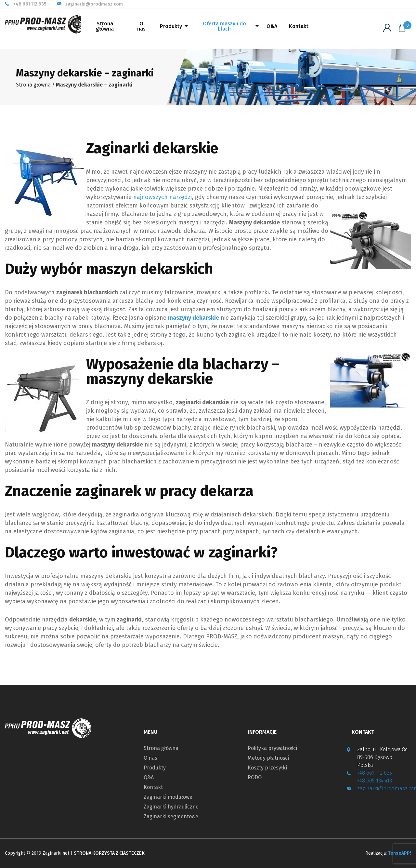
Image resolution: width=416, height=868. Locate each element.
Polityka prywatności (272, 748)
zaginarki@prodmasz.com (94, 4)
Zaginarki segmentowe (171, 817)
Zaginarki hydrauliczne (171, 807)
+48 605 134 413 (375, 781)
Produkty (171, 26)
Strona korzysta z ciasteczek (109, 853)
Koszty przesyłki (267, 768)
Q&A (272, 26)
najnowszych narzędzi (162, 197)
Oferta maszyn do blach (224, 26)
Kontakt (299, 26)
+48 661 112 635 (30, 4)
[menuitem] (105, 29)
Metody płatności (268, 758)
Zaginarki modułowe (168, 797)
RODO (255, 778)
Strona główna (105, 26)
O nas (141, 26)
